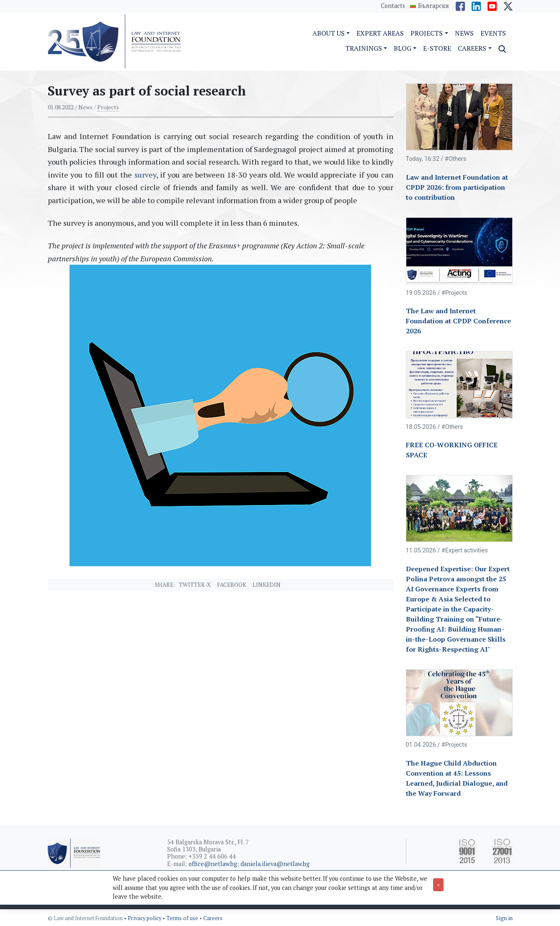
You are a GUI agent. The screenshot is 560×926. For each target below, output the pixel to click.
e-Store (437, 48)
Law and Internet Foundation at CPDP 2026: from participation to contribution (457, 187)
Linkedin (267, 585)
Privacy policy (145, 918)
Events (493, 33)
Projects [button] (427, 33)
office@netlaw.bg (213, 864)
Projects (108, 107)
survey (144, 175)
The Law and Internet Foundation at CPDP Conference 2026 (458, 321)
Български (434, 6)
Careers (213, 918)
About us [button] (329, 33)
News (464, 33)
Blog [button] (403, 48)
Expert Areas (380, 33)
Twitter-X (195, 585)
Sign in (504, 918)
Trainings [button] (364, 48)
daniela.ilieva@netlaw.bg (275, 864)
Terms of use (183, 918)
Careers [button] (472, 48)
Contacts (393, 6)
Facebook (232, 585)
